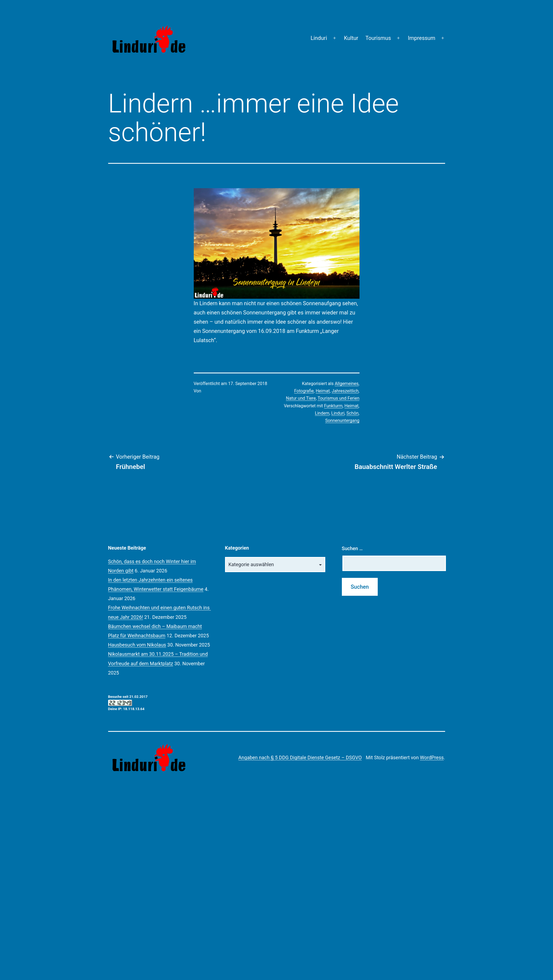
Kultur (351, 38)
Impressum (422, 38)
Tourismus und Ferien (339, 398)
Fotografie (304, 391)
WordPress (432, 757)
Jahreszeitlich (345, 391)
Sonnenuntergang (342, 420)
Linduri (319, 38)
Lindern (322, 413)
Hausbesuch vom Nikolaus (137, 645)
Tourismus (378, 38)
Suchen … (352, 548)
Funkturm (333, 406)
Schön (353, 413)
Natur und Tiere (301, 398)
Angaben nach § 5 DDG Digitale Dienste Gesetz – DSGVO (300, 757)
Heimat (323, 391)
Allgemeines (347, 384)
